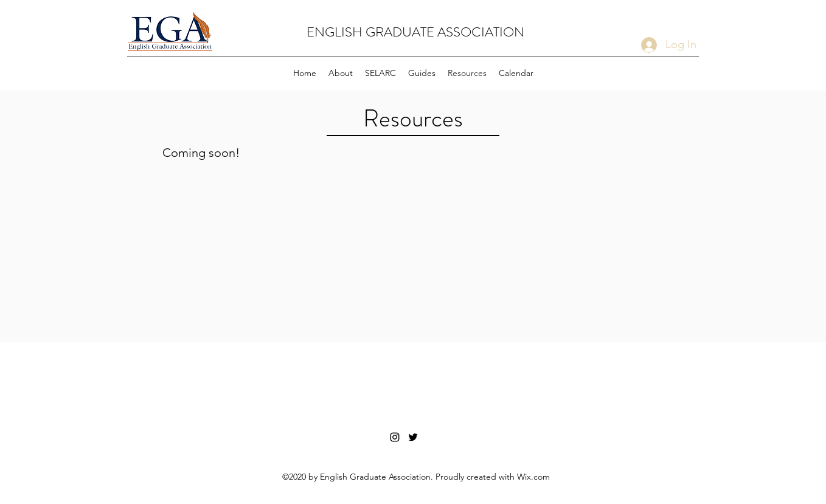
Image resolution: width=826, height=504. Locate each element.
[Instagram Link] (395, 437)
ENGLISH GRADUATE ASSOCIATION (415, 32)
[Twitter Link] (413, 437)
